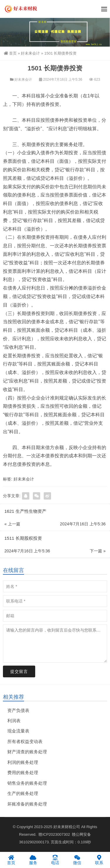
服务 (33, 860)
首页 (10, 53)
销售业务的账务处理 (27, 783)
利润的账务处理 (23, 762)
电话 (55, 860)
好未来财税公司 (67, 827)
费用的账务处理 (23, 773)
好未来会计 (30, 53)
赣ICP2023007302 (54, 834)
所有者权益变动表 (25, 741)
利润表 (14, 721)
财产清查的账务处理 (27, 752)
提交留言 (19, 671)
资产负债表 (18, 710)
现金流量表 (18, 731)
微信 (77, 860)
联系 (99, 860)
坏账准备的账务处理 (27, 804)
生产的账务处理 (23, 793)
